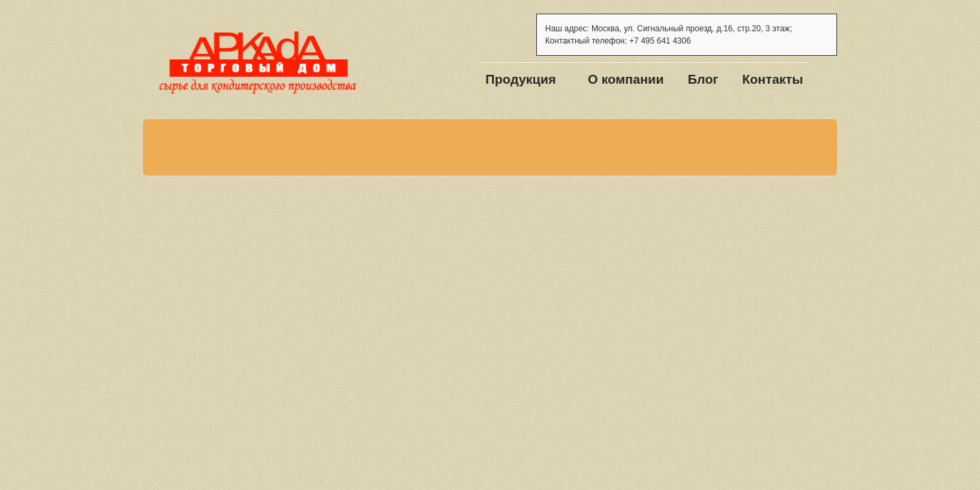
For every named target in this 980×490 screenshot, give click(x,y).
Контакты (772, 79)
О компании (626, 79)
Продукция (520, 79)
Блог (703, 79)
